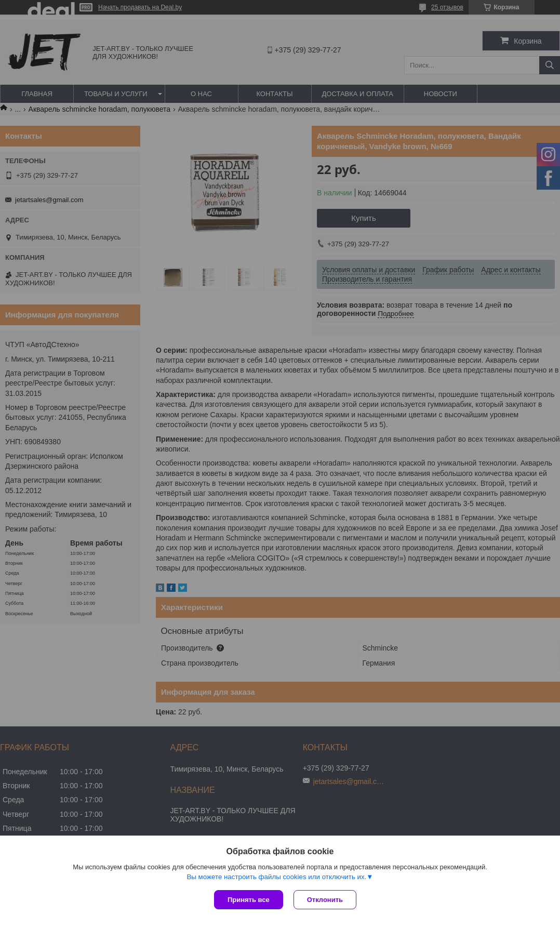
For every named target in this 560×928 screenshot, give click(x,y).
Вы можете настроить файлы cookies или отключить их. (276, 877)
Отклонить (325, 900)
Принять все (249, 900)
